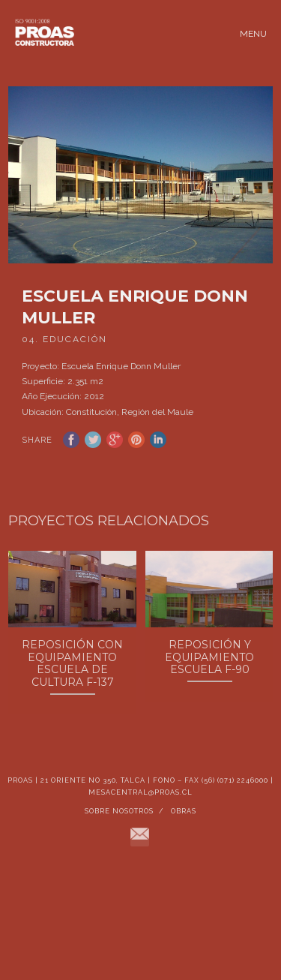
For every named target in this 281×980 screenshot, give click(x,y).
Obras (184, 824)
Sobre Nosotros (119, 824)
